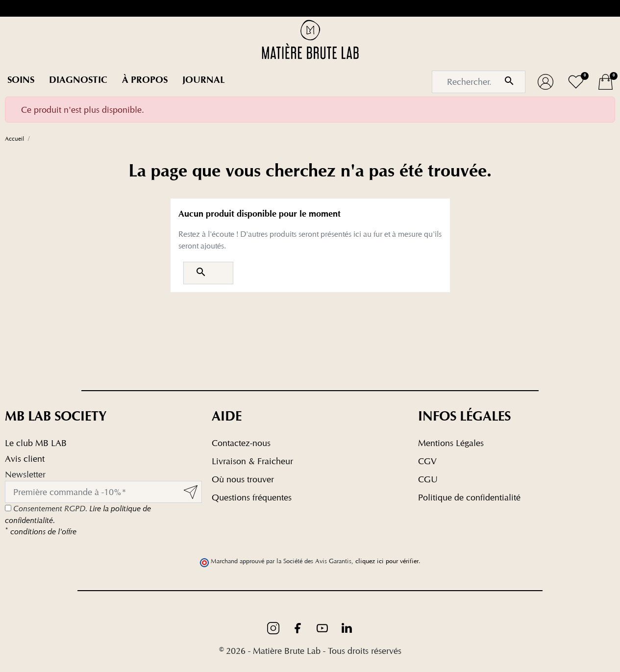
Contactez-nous (241, 443)
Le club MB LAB (36, 443)
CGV (427, 461)
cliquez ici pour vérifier (387, 561)
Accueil (14, 138)
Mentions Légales (451, 443)
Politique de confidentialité (469, 497)
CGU (428, 479)
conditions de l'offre (41, 532)
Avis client (25, 459)
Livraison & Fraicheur (252, 461)
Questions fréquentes (252, 497)
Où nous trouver (243, 479)
